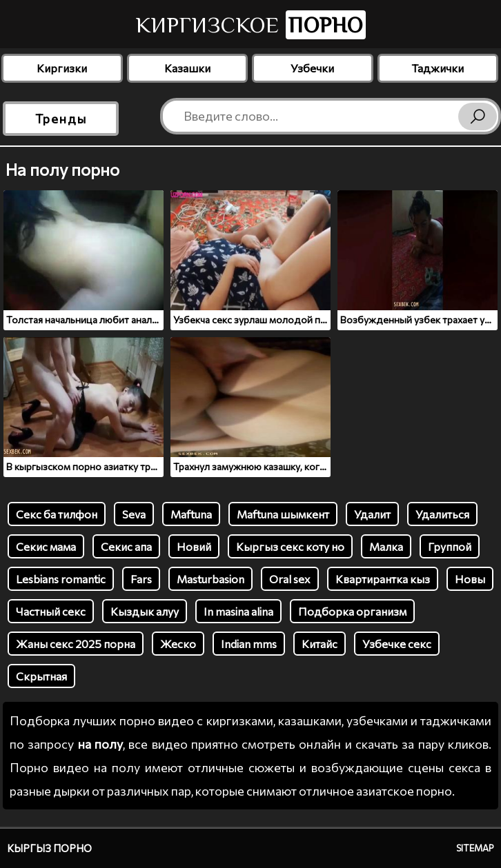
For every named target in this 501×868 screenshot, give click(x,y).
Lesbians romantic (61, 579)
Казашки (187, 68)
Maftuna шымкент (283, 514)
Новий (194, 546)
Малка (386, 546)
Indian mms (249, 644)
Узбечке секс (397, 644)
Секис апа (126, 546)
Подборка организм (352, 611)
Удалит (372, 514)
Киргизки (62, 68)
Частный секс (51, 611)
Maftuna (191, 514)
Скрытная (41, 676)
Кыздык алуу (145, 611)
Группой (450, 546)
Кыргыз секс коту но (290, 546)
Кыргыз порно (49, 848)
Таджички (438, 68)
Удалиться (442, 514)
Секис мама (46, 546)
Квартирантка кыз (383, 579)
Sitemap (475, 848)
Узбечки (312, 68)
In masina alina (238, 611)
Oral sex (290, 579)
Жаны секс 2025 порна (76, 644)
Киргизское (251, 25)
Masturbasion (210, 579)
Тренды (61, 119)
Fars (141, 579)
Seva (134, 514)
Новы (470, 579)
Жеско (178, 644)
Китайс (320, 644)
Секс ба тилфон (57, 514)
